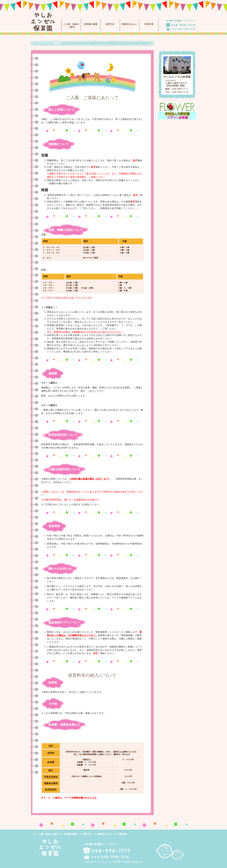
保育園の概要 (91, 24)
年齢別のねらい (130, 24)
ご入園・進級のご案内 (71, 26)
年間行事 (149, 24)
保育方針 (110, 24)
